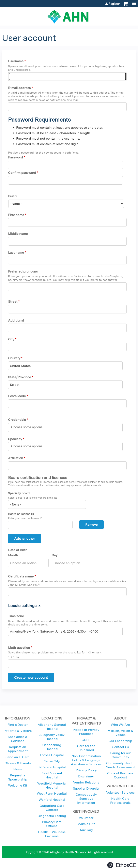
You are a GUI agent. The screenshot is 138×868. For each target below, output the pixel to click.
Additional (16, 320)
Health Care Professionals (120, 801)
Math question (19, 648)
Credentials (17, 420)
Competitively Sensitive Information (86, 799)
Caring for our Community (120, 755)
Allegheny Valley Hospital (52, 737)
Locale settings (22, 606)
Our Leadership (120, 741)
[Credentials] (29, 427)
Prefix (13, 196)
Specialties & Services (18, 739)
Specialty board (19, 493)
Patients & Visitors (18, 731)
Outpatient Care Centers (52, 808)
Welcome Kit (18, 785)
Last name (16, 253)
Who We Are (120, 725)
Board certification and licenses (38, 478)
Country (14, 358)
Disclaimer (86, 776)
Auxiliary (86, 830)
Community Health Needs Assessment (120, 765)
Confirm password (22, 173)
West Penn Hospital (52, 794)
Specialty (15, 439)
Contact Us (120, 747)
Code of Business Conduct (120, 775)
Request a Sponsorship (18, 777)
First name (16, 215)
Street (13, 302)
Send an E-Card (18, 757)
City (11, 339)
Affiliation (16, 458)
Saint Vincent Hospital (52, 775)
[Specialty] (29, 446)
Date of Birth (18, 550)
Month (13, 555)
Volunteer (86, 818)
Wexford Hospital (52, 800)
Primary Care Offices (52, 824)
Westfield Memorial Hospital (52, 785)
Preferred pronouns (23, 271)
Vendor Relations (86, 782)
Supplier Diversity (86, 788)
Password (16, 157)
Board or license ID (21, 514)
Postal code (17, 396)
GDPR (86, 740)
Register (114, 4)
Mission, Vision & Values (120, 733)
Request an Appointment (18, 749)
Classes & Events (18, 763)
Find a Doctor (18, 725)
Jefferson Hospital (52, 767)
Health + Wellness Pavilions (52, 834)
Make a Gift (86, 824)
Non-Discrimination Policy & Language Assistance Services (86, 760)
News (18, 769)
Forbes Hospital (52, 755)
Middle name (18, 234)
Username (16, 61)
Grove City (52, 761)
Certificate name (21, 576)
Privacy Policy (86, 770)
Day (55, 555)
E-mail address (19, 88)
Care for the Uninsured (86, 748)
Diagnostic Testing (52, 816)
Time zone (16, 616)
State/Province (20, 377)
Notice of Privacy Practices (86, 732)
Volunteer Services (120, 793)
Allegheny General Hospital (52, 727)
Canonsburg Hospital (52, 747)
